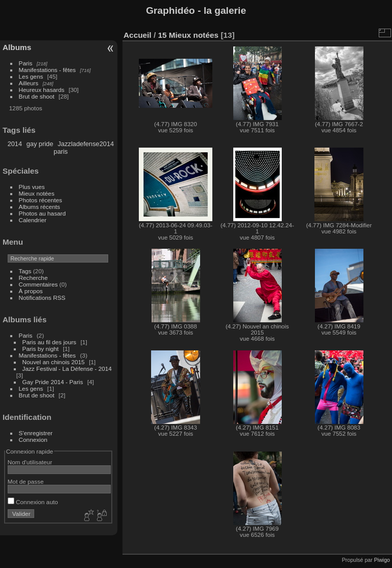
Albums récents (40, 207)
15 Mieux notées (188, 35)
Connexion (33, 440)
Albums (17, 47)
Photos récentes (41, 200)
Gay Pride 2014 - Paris (53, 382)
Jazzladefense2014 (86, 144)
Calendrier (33, 220)
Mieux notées (37, 193)
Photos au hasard (42, 213)
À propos (31, 291)
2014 (15, 144)
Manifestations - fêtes (47, 70)
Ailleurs (29, 83)
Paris (26, 63)
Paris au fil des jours (50, 342)
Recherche (33, 278)
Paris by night (41, 349)
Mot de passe (26, 481)
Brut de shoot (37, 96)
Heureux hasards (42, 90)
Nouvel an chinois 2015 (54, 362)
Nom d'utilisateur (30, 462)
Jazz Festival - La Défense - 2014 (67, 369)
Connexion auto (33, 502)
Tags (25, 271)
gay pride (40, 144)
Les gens (31, 76)
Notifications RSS (42, 298)
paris (61, 151)
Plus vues (32, 187)
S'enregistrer (36, 433)
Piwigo (382, 560)
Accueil (138, 35)
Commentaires (39, 284)
